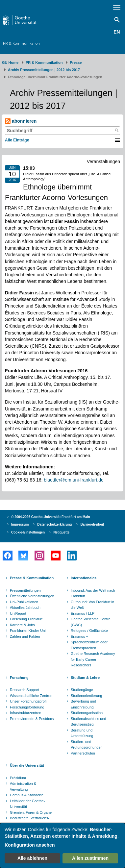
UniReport (18, 613)
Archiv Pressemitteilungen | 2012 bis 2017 (44, 70)
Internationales (84, 578)
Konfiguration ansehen (30, 845)
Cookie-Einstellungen (28, 532)
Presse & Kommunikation (32, 578)
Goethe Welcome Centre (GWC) (91, 622)
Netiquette (61, 532)
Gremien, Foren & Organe (31, 812)
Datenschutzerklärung (54, 524)
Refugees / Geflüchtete (89, 631)
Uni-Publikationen (24, 602)
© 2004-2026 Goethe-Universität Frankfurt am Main (51, 517)
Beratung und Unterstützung (82, 733)
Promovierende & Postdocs (32, 719)
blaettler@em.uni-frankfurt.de (74, 480)
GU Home (10, 62)
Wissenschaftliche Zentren (31, 696)
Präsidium (18, 778)
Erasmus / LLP (83, 613)
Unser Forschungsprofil (29, 701)
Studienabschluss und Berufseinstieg (88, 722)
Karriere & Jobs (22, 625)
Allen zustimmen (90, 858)
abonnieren (21, 121)
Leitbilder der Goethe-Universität (27, 804)
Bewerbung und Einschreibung (83, 704)
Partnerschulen (83, 753)
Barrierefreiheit (92, 524)
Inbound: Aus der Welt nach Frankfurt (93, 593)
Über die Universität (27, 765)
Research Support (25, 690)
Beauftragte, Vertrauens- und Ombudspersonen (30, 821)
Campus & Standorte (27, 795)
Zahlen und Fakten (25, 636)
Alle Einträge (17, 140)
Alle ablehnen (32, 858)
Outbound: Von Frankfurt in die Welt (92, 605)
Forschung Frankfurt (26, 619)
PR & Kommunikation (21, 43)
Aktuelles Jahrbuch (25, 608)
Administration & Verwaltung (23, 786)
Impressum (20, 524)
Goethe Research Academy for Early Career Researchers (93, 659)
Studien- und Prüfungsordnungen (87, 745)
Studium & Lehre (85, 678)
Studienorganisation (87, 713)
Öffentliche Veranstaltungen (32, 596)
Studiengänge (82, 690)
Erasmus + (79, 636)
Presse (76, 62)
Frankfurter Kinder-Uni (28, 631)
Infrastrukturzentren (25, 713)
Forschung (19, 678)
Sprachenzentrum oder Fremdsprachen (89, 645)
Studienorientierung (86, 696)
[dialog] (63, 845)
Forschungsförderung (27, 707)
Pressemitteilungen (25, 590)
